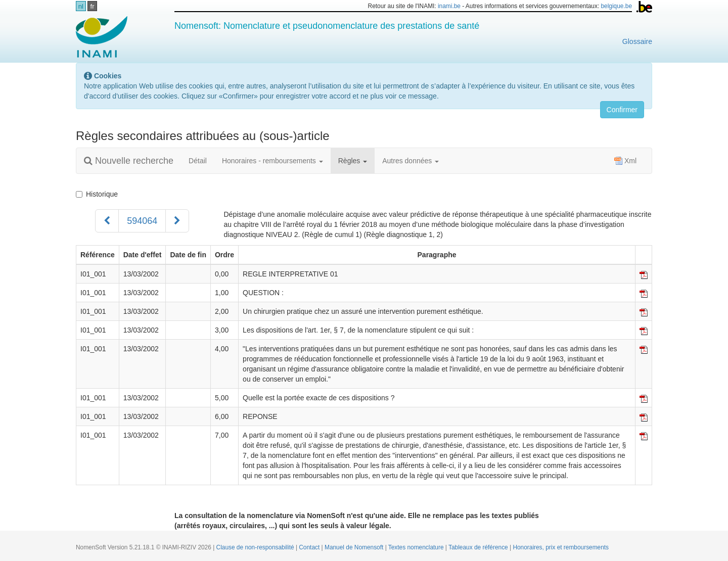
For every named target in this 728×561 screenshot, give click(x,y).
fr (93, 6)
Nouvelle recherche (129, 161)
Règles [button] (353, 161)
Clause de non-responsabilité (256, 547)
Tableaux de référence (479, 547)
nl (81, 6)
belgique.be (617, 6)
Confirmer (622, 110)
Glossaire (637, 41)
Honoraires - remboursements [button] (272, 161)
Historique (97, 194)
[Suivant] (177, 221)
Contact (310, 547)
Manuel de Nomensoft (355, 547)
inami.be (449, 6)
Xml (625, 161)
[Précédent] (107, 221)
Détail (198, 161)
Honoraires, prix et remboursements (561, 547)
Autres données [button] (411, 161)
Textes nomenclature (417, 547)
